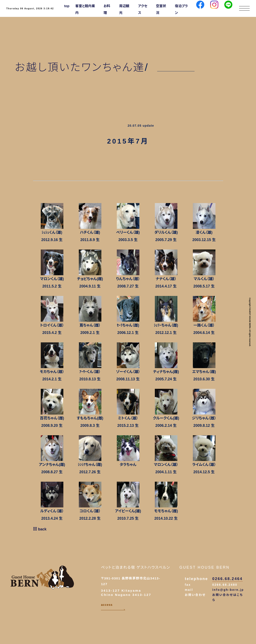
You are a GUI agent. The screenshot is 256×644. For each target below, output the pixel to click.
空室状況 (161, 9)
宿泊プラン (181, 9)
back (40, 529)
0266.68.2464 (227, 579)
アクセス (143, 9)
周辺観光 (124, 9)
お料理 (107, 9)
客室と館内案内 (85, 9)
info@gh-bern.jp (228, 590)
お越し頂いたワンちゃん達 (80, 67)
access (113, 607)
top (67, 6)
